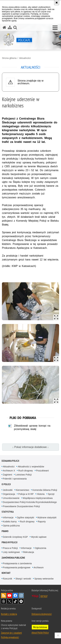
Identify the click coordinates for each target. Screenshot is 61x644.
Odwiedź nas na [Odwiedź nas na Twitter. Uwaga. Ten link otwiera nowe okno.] (9, 601)
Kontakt (6, 573)
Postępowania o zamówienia (17, 563)
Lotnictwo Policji (23, 475)
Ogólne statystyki (25, 517)
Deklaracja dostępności (42, 614)
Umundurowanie (11, 498)
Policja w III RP (26, 494)
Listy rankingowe (11, 552)
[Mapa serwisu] (10, 27)
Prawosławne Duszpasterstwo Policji (21, 506)
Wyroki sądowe (39, 537)
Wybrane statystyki (47, 517)
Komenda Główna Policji (45, 490)
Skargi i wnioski (23, 579)
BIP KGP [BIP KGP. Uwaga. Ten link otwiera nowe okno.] (44, 596)
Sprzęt (51, 494)
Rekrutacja (29, 552)
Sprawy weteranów (44, 579)
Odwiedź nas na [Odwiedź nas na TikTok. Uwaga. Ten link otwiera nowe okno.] (15, 601)
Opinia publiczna (11, 526)
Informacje (8, 517)
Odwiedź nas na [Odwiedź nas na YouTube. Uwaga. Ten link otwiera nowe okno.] (9, 595)
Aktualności (25, 58)
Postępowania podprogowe (17, 567)
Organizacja (9, 494)
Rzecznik (8, 579)
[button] (55, 28)
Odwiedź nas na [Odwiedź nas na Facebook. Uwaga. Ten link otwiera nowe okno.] (15, 595)
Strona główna (9, 58)
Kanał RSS (4, 595)
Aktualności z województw (31, 467)
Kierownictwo (22, 490)
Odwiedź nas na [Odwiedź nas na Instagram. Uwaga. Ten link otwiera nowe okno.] (21, 595)
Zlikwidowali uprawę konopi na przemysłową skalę (32, 427)
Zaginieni (8, 475)
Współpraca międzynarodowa (38, 498)
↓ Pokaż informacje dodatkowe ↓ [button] (31, 447)
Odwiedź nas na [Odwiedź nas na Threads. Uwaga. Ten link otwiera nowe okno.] (4, 601)
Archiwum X (9, 471)
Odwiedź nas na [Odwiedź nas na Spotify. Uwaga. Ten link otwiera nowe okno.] (21, 601)
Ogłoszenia (41, 548)
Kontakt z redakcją (9, 614)
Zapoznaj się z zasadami (11, 633)
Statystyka (8, 512)
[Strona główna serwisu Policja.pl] (4, 27)
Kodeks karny (10, 522)
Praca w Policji (10, 542)
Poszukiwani (42, 471)
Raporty (42, 522)
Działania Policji (10, 461)
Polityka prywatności (10, 637)
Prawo (5, 531)
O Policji (6, 484)
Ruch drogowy (26, 471)
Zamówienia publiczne (13, 558)
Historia (41, 494)
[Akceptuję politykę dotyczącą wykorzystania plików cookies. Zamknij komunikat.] (57, 3)
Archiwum (39, 567)
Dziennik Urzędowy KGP (15, 537)
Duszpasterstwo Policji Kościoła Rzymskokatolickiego (30, 502)
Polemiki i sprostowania (15, 479)
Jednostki (8, 490)
